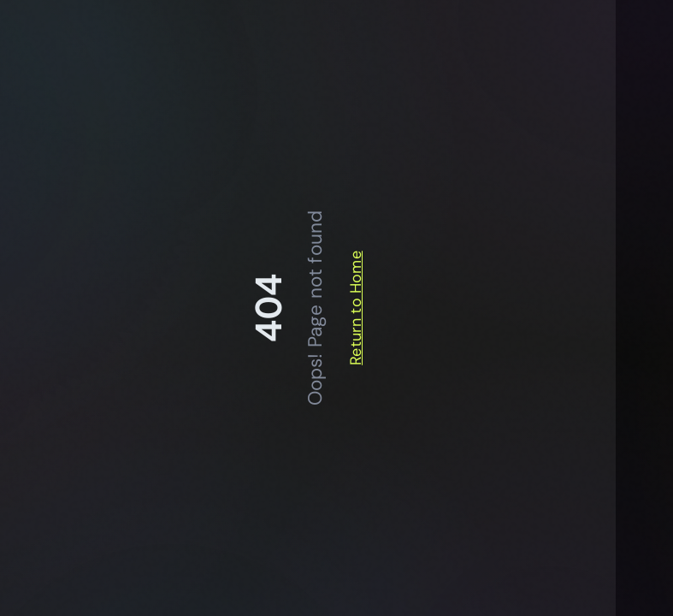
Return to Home (356, 308)
